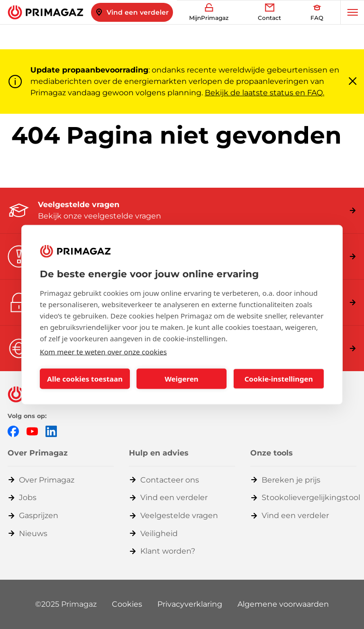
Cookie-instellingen (279, 379)
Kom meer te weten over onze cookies (103, 351)
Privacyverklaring (190, 604)
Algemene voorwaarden (283, 604)
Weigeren (181, 379)
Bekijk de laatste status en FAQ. (264, 93)
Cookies (127, 604)
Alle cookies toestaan (85, 379)
